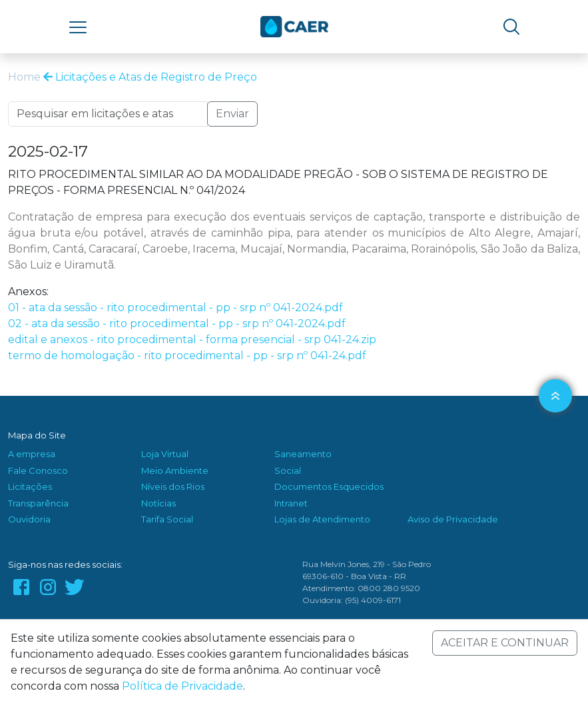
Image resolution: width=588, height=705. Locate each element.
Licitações (30, 486)
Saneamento (303, 454)
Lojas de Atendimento (322, 519)
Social (288, 470)
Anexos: (28, 292)
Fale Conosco (38, 470)
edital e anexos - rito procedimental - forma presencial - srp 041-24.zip (192, 340)
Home (24, 77)
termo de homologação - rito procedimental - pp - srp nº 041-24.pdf (187, 355)
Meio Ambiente (175, 470)
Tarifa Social (167, 519)
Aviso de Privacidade (453, 519)
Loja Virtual (165, 454)
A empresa (32, 454)
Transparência (38, 503)
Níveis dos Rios (173, 486)
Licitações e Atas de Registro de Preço (150, 77)
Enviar (232, 114)
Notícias (158, 503)
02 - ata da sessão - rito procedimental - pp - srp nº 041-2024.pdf (177, 324)
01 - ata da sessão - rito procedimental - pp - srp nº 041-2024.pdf (175, 308)
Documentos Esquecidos (329, 486)
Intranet (291, 503)
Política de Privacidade (182, 686)
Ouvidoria (29, 519)
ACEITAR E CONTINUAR (505, 643)
